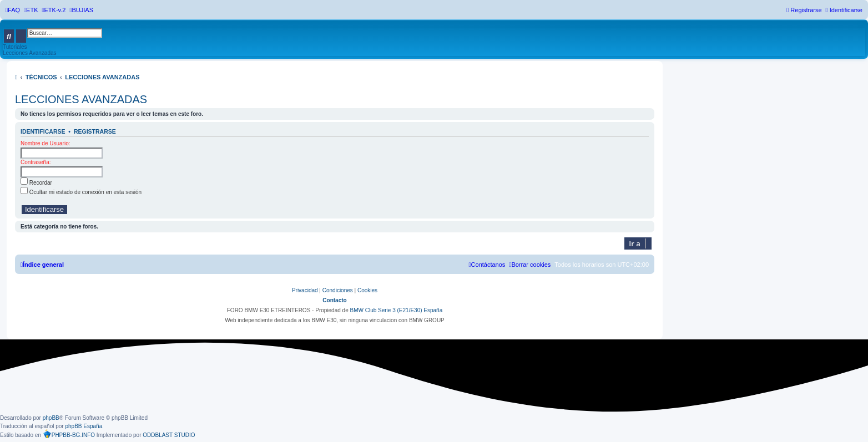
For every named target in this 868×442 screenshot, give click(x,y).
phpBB (51, 418)
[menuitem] (13, 10)
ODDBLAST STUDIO (169, 435)
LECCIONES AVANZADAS (81, 99)
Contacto (334, 300)
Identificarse (43, 131)
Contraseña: (36, 162)
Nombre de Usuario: (45, 143)
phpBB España (84, 426)
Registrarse (95, 131)
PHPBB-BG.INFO (69, 434)
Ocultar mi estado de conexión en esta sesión (81, 192)
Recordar (36, 183)
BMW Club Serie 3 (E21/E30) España (396, 310)
